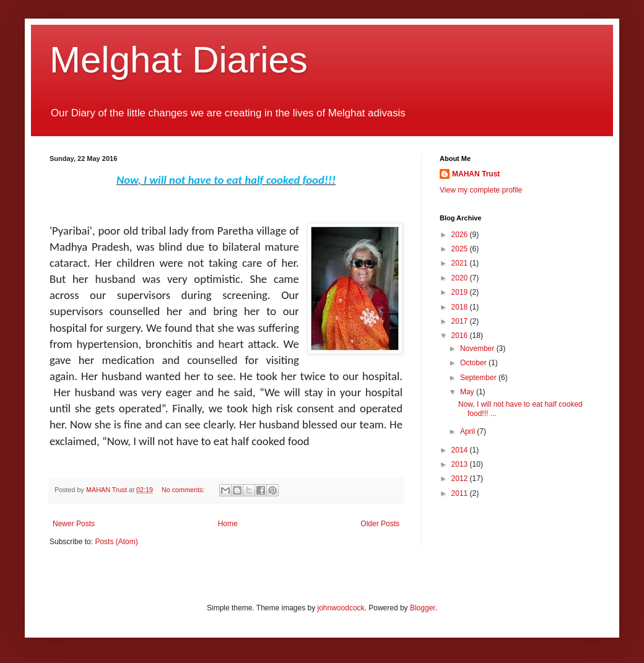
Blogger (423, 608)
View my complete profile (481, 190)
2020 (461, 278)
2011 (461, 493)
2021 (461, 263)
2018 (461, 307)
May (468, 392)
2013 (461, 464)
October (474, 363)
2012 (461, 479)
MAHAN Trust (476, 174)
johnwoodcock (341, 608)
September (479, 378)
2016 (461, 336)
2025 (461, 249)
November (478, 349)
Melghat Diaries (179, 60)
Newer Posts (74, 524)
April (468, 431)
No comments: (184, 490)
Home (228, 524)
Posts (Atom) (116, 542)
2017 (461, 321)
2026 (461, 235)
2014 (461, 450)
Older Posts (380, 524)
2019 (461, 292)
